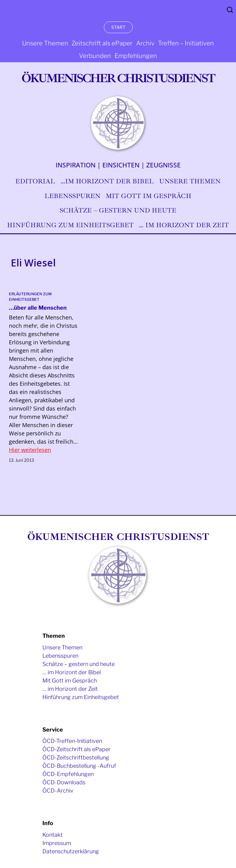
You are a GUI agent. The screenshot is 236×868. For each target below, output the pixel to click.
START (118, 27)
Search (230, 10)
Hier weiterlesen (30, 450)
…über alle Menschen (38, 308)
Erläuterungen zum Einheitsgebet (30, 297)
